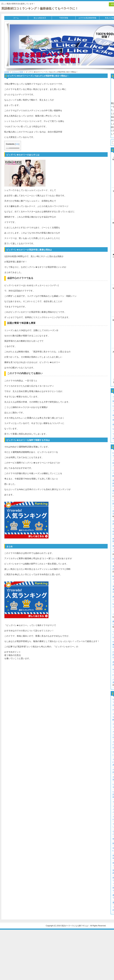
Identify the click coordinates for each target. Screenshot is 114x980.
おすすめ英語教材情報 (87, 18)
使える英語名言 (40, 18)
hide (17, 144)
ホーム (16, 18)
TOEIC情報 (64, 18)
